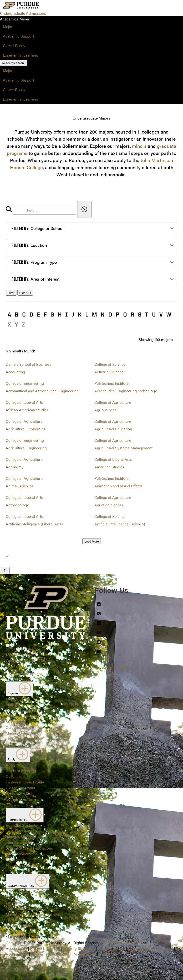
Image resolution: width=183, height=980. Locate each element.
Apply (18, 755)
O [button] (110, 314)
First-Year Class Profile (25, 782)
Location (29, 245)
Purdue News (17, 920)
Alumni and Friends (22, 865)
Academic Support (18, 36)
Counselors (15, 859)
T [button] (147, 314)
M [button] (94, 314)
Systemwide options (26, 674)
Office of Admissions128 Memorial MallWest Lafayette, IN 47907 (26, 655)
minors (139, 146)
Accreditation (17, 954)
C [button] (24, 314)
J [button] (73, 314)
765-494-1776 (17, 666)
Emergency (15, 903)
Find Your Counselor (23, 739)
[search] (45, 210)
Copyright (14, 943)
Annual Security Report (25, 891)
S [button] (140, 314)
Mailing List (15, 733)
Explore (19, 689)
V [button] (161, 314)
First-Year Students (22, 831)
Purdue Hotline (18, 925)
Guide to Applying (21, 771)
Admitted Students (21, 825)
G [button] (52, 314)
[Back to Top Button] (5, 571)
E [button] (38, 314)
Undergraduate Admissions (23, 13)
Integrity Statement (79, 948)
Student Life (16, 722)
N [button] (103, 314)
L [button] (87, 314)
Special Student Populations (29, 848)
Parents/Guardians (22, 854)
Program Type (34, 262)
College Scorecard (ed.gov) (150, 948)
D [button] (31, 314)
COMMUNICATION (28, 881)
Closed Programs (20, 788)
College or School (38, 228)
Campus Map (17, 727)
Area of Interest (36, 279)
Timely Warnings (20, 931)
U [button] (154, 314)
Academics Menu (14, 63)
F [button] (45, 314)
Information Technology (25, 908)
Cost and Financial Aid (25, 710)
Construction (17, 897)
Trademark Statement (120, 943)
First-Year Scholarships (25, 716)
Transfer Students (21, 837)
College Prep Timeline (24, 799)
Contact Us (108, 954)
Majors (9, 26)
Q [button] (125, 314)
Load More (92, 541)
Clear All (25, 293)
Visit (9, 704)
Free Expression (111, 948)
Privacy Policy (84, 954)
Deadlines (14, 776)
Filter (11, 293)
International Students (24, 842)
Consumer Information (50, 954)
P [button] (118, 314)
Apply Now (15, 765)
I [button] (67, 314)
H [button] (60, 314)
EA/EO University (45, 948)
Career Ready (14, 46)
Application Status (21, 793)
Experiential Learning (20, 55)
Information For (25, 815)
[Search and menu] (52, 6)
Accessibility (16, 948)
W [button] (169, 314)
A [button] (9, 314)
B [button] (17, 314)
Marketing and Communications (33, 914)
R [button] (132, 314)
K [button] (80, 314)
